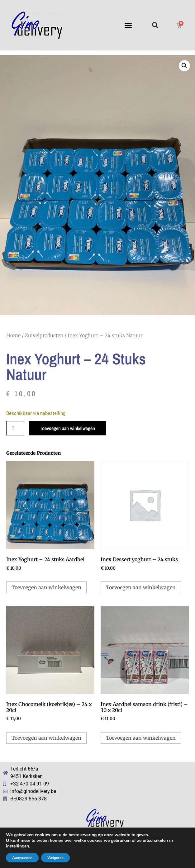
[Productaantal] (15, 428)
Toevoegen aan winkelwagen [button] (46, 587)
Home (13, 335)
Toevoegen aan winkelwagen (67, 428)
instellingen (17, 846)
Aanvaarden (22, 858)
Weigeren (55, 858)
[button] (128, 25)
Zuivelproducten (44, 335)
